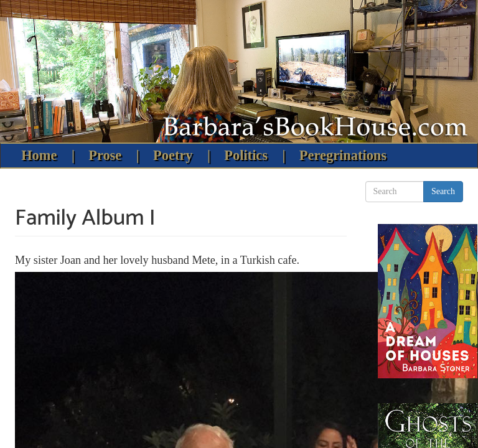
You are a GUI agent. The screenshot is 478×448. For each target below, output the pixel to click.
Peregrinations (343, 155)
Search (443, 191)
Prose (105, 155)
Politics (246, 155)
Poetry (173, 155)
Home (39, 155)
